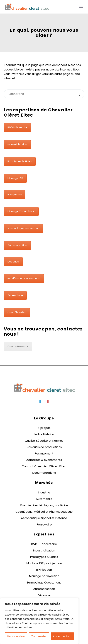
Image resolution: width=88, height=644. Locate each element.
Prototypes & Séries (20, 161)
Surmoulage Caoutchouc (23, 228)
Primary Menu (81, 7)
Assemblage (15, 295)
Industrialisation (17, 144)
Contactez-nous (18, 346)
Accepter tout (62, 636)
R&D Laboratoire (18, 127)
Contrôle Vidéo (17, 312)
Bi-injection (15, 194)
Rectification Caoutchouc (24, 278)
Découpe (13, 262)
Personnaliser (16, 636)
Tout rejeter (39, 636)
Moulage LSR (15, 178)
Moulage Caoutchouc (21, 211)
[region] (39, 621)
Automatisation (17, 245)
